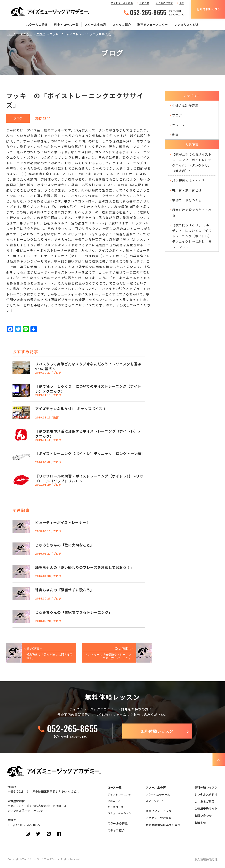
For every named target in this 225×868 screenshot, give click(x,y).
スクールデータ (155, 801)
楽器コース (114, 801)
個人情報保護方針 (206, 859)
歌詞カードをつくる (187, 200)
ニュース (179, 125)
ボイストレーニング (120, 794)
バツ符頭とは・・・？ (188, 180)
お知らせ (144, 3)
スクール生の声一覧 (158, 794)
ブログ (41, 34)
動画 (175, 135)
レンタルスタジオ (187, 25)
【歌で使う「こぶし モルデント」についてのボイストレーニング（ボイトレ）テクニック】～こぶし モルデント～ (192, 236)
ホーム (12, 34)
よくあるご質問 (164, 3)
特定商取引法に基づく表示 (163, 825)
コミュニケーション (120, 813)
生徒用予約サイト (206, 808)
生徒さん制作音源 (185, 105)
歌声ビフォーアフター (153, 25)
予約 (182, 3)
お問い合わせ (203, 815)
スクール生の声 (96, 25)
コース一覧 (115, 787)
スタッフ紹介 (122, 25)
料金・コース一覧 (66, 25)
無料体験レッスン (209, 9)
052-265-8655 (148, 12)
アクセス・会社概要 (122, 3)
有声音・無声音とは (187, 190)
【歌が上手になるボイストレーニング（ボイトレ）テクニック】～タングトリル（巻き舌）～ (192, 162)
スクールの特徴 (37, 25)
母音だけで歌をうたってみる (192, 212)
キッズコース (115, 807)
